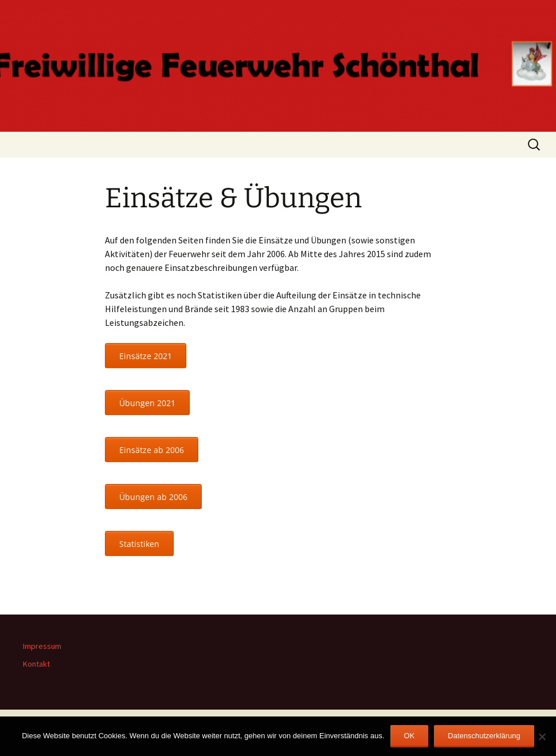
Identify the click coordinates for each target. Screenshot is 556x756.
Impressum (42, 646)
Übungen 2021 (147, 403)
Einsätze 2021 (146, 356)
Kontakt (36, 664)
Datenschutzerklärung (484, 736)
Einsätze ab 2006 (152, 450)
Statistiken (139, 544)
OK (410, 736)
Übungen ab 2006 (153, 497)
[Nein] (542, 737)
